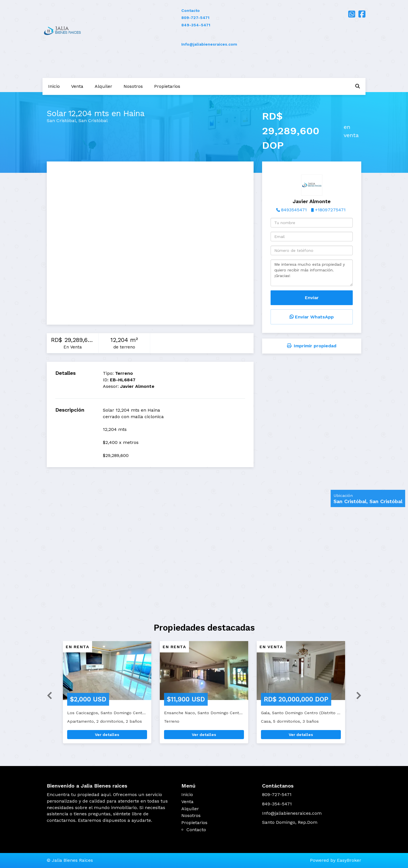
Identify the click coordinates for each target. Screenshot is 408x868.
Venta (77, 86)
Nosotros (133, 86)
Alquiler (103, 86)
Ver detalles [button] (107, 735)
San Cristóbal (61, 121)
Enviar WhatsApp (312, 317)
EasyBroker (349, 860)
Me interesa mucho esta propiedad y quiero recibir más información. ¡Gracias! (312, 273)
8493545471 (294, 210)
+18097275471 (330, 210)
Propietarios (167, 86)
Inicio (54, 86)
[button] (47, 695)
